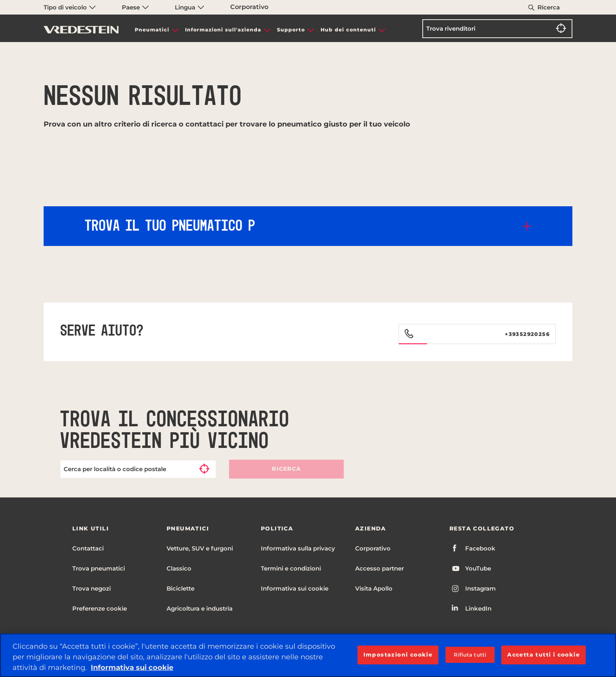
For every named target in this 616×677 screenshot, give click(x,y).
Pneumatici (152, 30)
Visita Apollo (374, 588)
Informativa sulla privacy (298, 548)
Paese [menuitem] (135, 7)
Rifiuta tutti (470, 655)
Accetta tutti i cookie (544, 655)
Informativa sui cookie (295, 588)
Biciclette (181, 588)
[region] (308, 655)
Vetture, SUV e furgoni (200, 548)
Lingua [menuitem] (190, 7)
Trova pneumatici (99, 568)
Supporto (291, 30)
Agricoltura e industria (200, 608)
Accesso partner (379, 568)
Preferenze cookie (100, 608)
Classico (179, 568)
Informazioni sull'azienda (223, 30)
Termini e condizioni (291, 568)
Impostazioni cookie (398, 655)
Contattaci (88, 548)
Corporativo (249, 7)
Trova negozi (92, 588)
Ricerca (549, 7)
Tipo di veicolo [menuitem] (70, 7)
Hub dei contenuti (348, 30)
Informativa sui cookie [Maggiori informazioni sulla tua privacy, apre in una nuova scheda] (132, 668)
